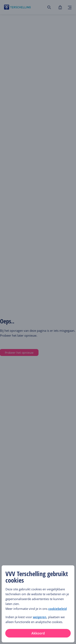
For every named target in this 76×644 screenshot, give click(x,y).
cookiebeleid (57, 609)
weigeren (40, 617)
